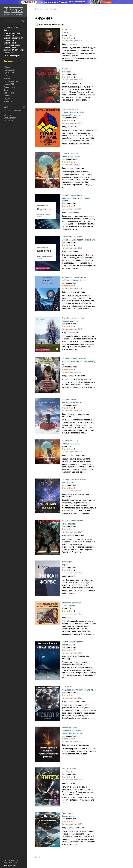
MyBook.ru (8, 121)
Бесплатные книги (12, 81)
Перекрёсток (67, 772)
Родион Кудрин (67, 813)
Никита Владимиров (69, 728)
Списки (7, 84)
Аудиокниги (9, 73)
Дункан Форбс (67, 562)
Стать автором (10, 118)
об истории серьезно (13, 56)
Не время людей (69, 524)
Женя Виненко (67, 69)
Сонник (7, 96)
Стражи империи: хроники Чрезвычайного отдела (73, 114)
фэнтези (7, 30)
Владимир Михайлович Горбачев (74, 277)
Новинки (8, 79)
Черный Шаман (68, 483)
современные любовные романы (12, 44)
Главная (38, 9)
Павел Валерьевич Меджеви (72, 521)
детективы (8, 53)
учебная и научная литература (12, 34)
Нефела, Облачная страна (73, 280)
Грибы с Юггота (68, 606)
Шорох (64, 565)
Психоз (65, 33)
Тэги (6, 90)
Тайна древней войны (71, 157)
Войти (6, 107)
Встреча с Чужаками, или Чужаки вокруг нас (79, 363)
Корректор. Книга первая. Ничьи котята (78, 240)
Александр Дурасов (69, 399)
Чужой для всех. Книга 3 (72, 402)
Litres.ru (7, 115)
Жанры (7, 67)
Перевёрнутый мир (70, 321)
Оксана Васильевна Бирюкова (73, 318)
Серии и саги (10, 87)
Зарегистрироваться (13, 110)
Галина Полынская (69, 769)
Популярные (9, 70)
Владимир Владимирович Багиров (74, 359)
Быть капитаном (69, 816)
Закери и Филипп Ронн (70, 110)
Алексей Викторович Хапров (72, 642)
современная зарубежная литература (14, 49)
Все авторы (9, 93)
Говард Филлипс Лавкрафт (72, 603)
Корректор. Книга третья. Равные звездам (76, 199)
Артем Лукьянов (68, 687)
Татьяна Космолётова (70, 154)
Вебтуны (8, 76)
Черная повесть (68, 645)
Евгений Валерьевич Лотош (72, 195)
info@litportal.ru (10, 865)
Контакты (8, 101)
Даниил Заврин (67, 30)
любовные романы (12, 27)
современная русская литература (13, 39)
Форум (7, 99)
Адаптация (66, 72)
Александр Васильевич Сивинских (74, 480)
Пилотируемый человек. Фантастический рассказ (72, 732)
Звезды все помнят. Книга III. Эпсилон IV (79, 690)
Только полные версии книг (51, 24)
